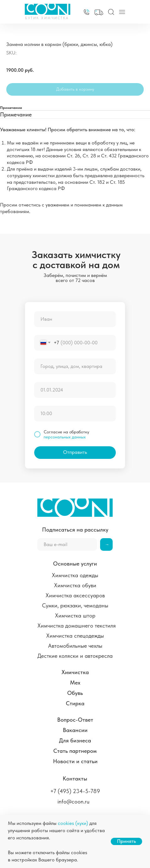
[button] (99, 12)
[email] (67, 544)
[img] (86, 12)
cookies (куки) (73, 823)
